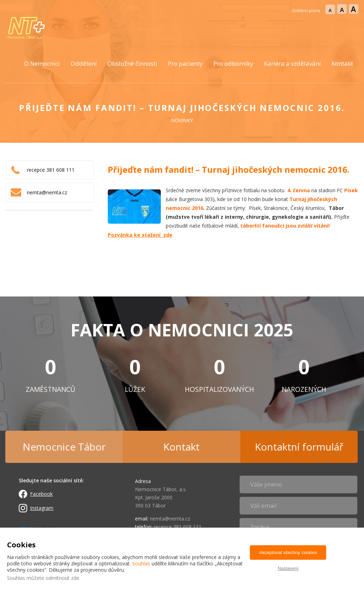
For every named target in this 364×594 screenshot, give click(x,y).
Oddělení (84, 63)
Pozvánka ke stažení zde (140, 235)
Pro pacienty (185, 63)
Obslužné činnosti (132, 63)
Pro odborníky (233, 63)
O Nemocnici (42, 63)
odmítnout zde (62, 578)
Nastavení (288, 568)
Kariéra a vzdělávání (292, 63)
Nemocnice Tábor (64, 447)
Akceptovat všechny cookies (288, 552)
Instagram (42, 508)
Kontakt (342, 63)
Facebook (41, 494)
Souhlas (141, 563)
